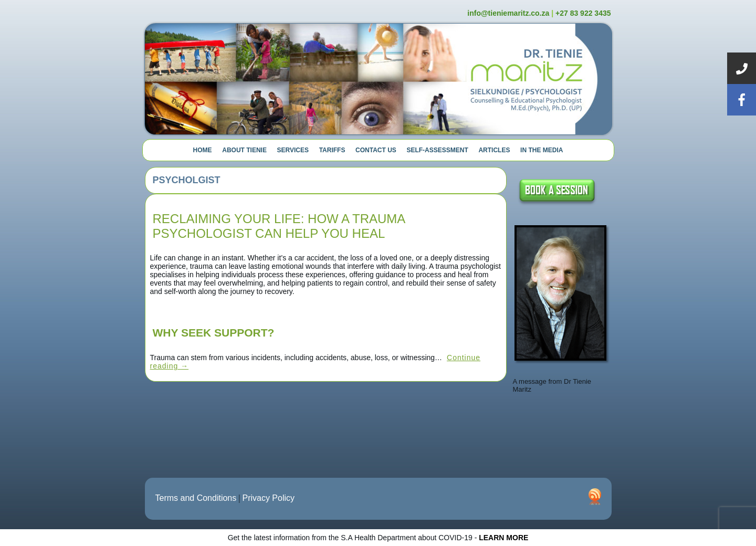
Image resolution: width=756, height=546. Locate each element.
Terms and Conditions (196, 498)
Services (293, 150)
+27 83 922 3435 (583, 13)
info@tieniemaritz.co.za (508, 13)
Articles (494, 150)
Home (203, 150)
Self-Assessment (437, 150)
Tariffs (332, 150)
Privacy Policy (268, 498)
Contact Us (376, 150)
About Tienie (244, 150)
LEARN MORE (503, 538)
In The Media (542, 150)
